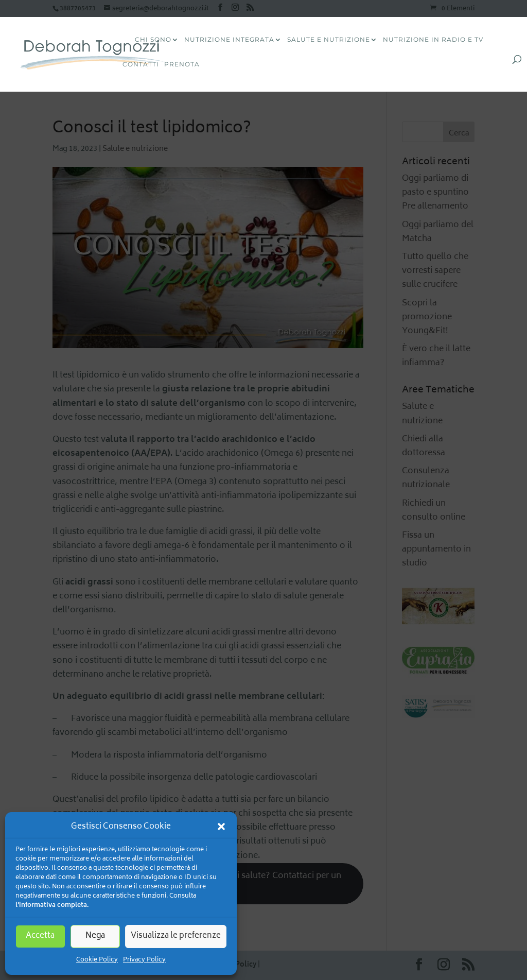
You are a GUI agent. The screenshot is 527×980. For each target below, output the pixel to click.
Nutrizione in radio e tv (433, 40)
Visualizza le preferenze (176, 936)
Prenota (182, 65)
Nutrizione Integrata (229, 40)
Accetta (40, 936)
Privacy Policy (144, 960)
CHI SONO (153, 40)
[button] (221, 827)
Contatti (141, 65)
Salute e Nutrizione (329, 40)
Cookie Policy (97, 960)
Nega (95, 936)
